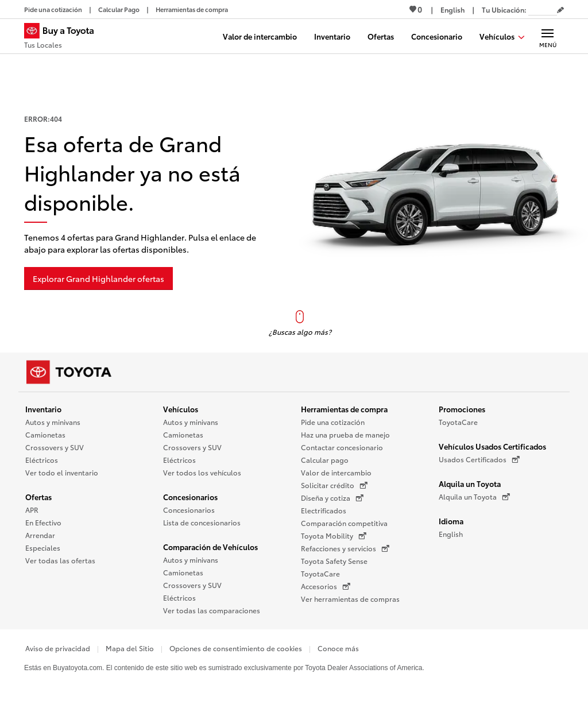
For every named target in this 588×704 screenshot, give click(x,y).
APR (32, 510)
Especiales (43, 548)
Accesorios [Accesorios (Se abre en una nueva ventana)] (326, 586)
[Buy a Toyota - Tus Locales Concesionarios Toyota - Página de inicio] (64, 37)
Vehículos (181, 409)
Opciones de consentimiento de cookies (236, 648)
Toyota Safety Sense (334, 561)
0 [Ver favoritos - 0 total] (416, 9)
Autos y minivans (53, 422)
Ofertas (38, 497)
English (451, 534)
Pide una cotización (333, 422)
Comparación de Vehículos (210, 547)
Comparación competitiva (344, 523)
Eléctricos (42, 460)
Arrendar (40, 535)
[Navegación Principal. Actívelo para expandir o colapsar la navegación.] (548, 36)
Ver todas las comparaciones (212, 610)
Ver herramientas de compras (350, 599)
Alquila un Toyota (470, 483)
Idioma (451, 521)
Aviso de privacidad (58, 648)
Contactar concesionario (342, 447)
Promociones (462, 409)
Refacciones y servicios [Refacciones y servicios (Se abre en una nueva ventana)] (345, 548)
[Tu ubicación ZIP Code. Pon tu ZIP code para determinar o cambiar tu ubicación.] (543, 9)
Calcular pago (325, 460)
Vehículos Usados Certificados (492, 446)
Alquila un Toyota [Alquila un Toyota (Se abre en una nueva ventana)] (474, 497)
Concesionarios (190, 497)
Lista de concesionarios (202, 522)
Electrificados (324, 510)
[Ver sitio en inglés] (452, 9)
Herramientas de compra (344, 409)
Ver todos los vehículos (202, 472)
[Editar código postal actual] (560, 10)
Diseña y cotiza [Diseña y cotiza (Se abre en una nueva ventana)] (332, 498)
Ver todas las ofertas (60, 560)
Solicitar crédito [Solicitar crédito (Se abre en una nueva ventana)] (334, 485)
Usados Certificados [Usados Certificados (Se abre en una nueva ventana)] (479, 459)
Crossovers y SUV (55, 447)
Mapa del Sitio (130, 648)
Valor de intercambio (336, 472)
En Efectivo (43, 522)
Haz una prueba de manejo (345, 434)
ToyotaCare (320, 573)
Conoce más (338, 648)
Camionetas (45, 434)
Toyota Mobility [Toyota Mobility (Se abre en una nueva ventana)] (334, 536)
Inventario (43, 409)
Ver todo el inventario (62, 472)
